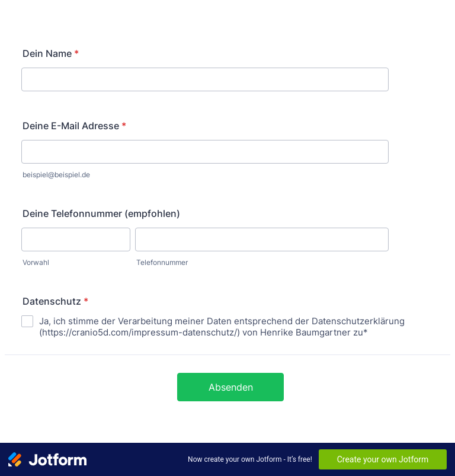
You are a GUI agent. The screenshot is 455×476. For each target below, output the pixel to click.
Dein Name (51, 53)
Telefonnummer (162, 262)
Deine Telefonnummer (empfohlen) (101, 213)
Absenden (231, 387)
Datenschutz (55, 301)
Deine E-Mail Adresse (74, 126)
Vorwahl (36, 262)
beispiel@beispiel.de (56, 175)
